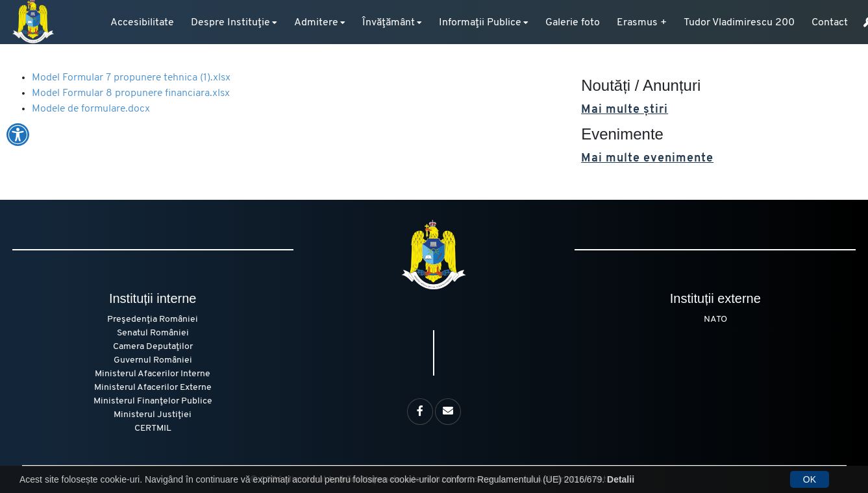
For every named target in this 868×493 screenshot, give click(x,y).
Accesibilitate (142, 23)
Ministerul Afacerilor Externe (153, 388)
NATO (715, 319)
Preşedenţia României (153, 319)
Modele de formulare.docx (91, 109)
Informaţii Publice (480, 23)
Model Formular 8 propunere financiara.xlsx (131, 93)
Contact (830, 23)
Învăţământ (389, 23)
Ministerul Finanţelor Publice (153, 401)
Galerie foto (573, 23)
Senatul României (153, 333)
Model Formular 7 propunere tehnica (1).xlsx (131, 78)
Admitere (316, 23)
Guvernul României (153, 360)
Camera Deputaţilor (153, 347)
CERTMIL (153, 428)
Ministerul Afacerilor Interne (153, 374)
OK (810, 479)
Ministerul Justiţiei (153, 415)
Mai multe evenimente (647, 159)
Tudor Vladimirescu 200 (739, 23)
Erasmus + (642, 23)
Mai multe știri (625, 110)
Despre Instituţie (230, 23)
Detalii (621, 479)
